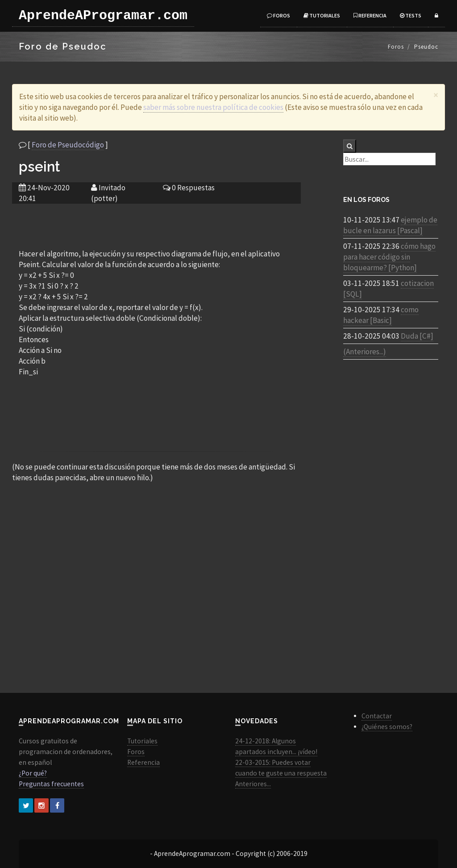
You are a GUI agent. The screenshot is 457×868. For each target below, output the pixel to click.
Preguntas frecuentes (51, 784)
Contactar (377, 716)
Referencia (370, 15)
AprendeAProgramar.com (103, 16)
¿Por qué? (33, 773)
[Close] (436, 95)
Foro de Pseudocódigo (68, 145)
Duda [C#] (417, 336)
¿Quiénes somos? (387, 727)
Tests (411, 15)
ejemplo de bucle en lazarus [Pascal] (390, 225)
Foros (278, 15)
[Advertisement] (156, 226)
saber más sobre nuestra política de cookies (213, 107)
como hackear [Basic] (381, 315)
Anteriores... (253, 784)
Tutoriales (322, 15)
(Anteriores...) (365, 352)
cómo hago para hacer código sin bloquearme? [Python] (389, 257)
